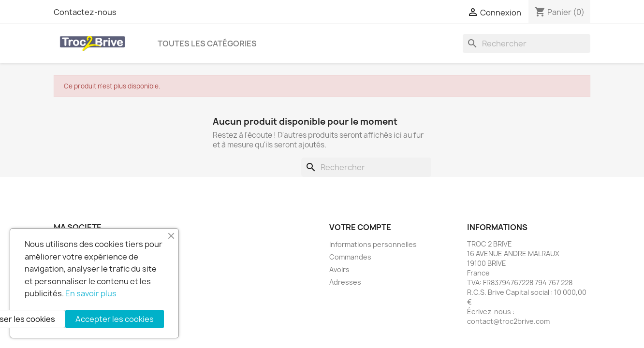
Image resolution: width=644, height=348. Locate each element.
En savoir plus (91, 293)
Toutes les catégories (207, 43)
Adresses (345, 282)
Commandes (350, 257)
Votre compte (360, 227)
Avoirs (339, 269)
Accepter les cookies (115, 319)
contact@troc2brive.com (508, 321)
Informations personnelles (373, 244)
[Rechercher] (527, 43)
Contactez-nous (85, 12)
